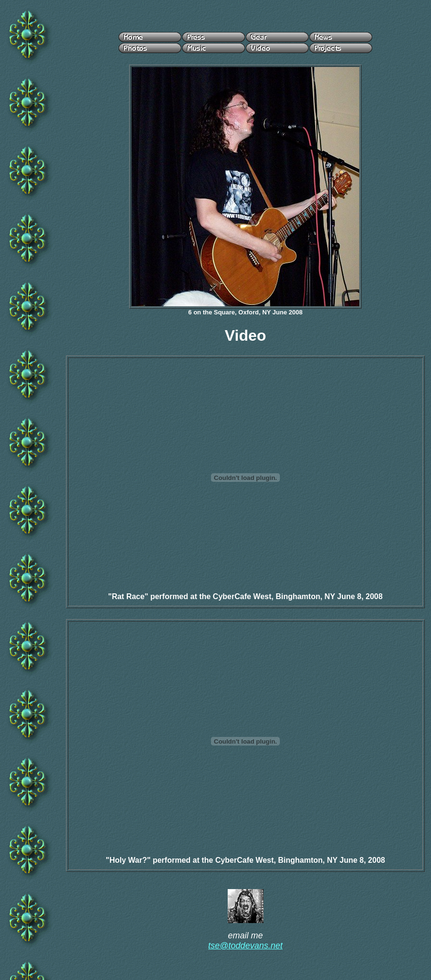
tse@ (218, 946)
